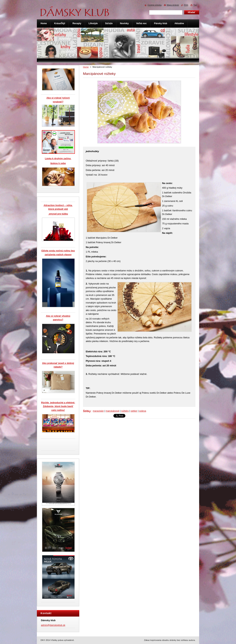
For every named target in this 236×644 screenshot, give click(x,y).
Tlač (195, 5)
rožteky (125, 411)
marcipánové (112, 411)
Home (86, 67)
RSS (186, 5)
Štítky (87, 411)
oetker (134, 411)
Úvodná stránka (155, 5)
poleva (143, 411)
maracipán (98, 411)
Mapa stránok (173, 5)
